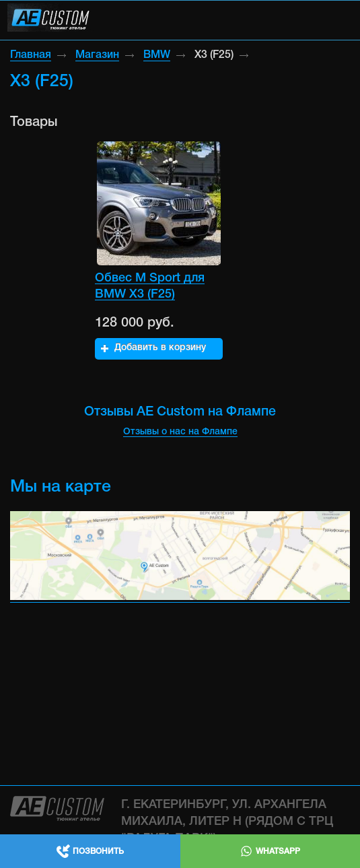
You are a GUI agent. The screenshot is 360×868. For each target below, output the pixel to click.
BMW (157, 55)
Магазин (97, 55)
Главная (31, 55)
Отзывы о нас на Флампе (180, 432)
